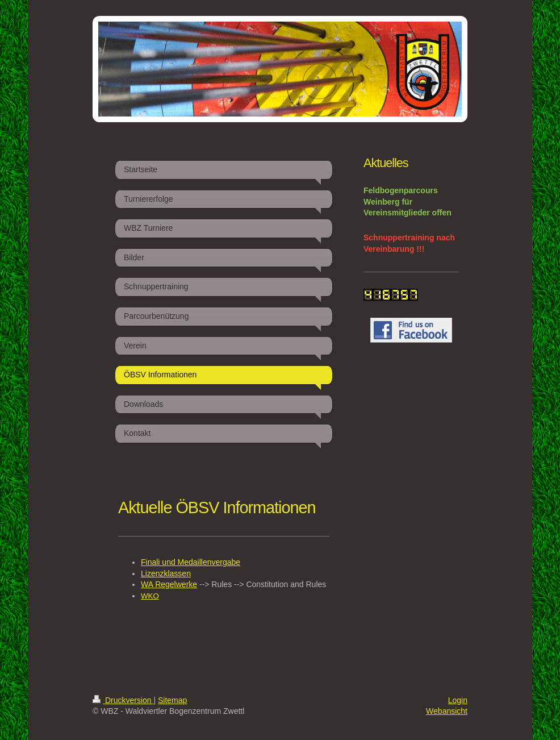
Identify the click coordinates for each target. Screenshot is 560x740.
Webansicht (447, 711)
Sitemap (172, 700)
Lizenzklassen (166, 573)
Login (458, 700)
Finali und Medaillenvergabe (191, 562)
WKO (150, 596)
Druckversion (123, 700)
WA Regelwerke (169, 584)
